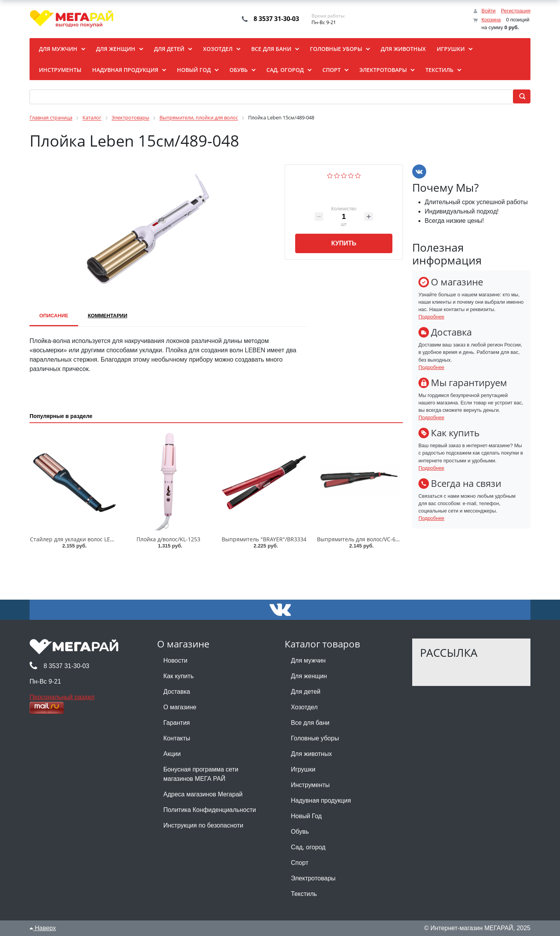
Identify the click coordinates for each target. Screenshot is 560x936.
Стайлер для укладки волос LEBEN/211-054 (87, 539)
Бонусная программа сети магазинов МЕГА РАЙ (201, 774)
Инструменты (310, 785)
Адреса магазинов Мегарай (203, 794)
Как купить (178, 676)
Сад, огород (308, 847)
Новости (175, 660)
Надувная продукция (321, 800)
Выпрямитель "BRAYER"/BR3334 (264, 539)
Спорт (300, 863)
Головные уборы (315, 738)
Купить (344, 243)
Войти (488, 11)
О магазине (180, 707)
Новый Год (306, 816)
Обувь (300, 832)
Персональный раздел (62, 697)
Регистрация (516, 11)
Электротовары (313, 878)
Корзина (491, 20)
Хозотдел (304, 707)
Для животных (311, 754)
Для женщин (309, 676)
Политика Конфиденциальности (210, 810)
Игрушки (303, 769)
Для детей (306, 692)
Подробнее (431, 317)
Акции (172, 754)
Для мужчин (308, 660)
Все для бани (310, 723)
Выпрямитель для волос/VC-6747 (361, 539)
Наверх (43, 928)
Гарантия (177, 723)
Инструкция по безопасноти (203, 825)
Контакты (177, 738)
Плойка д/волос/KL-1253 (168, 539)
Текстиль (304, 894)
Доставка (177, 692)
